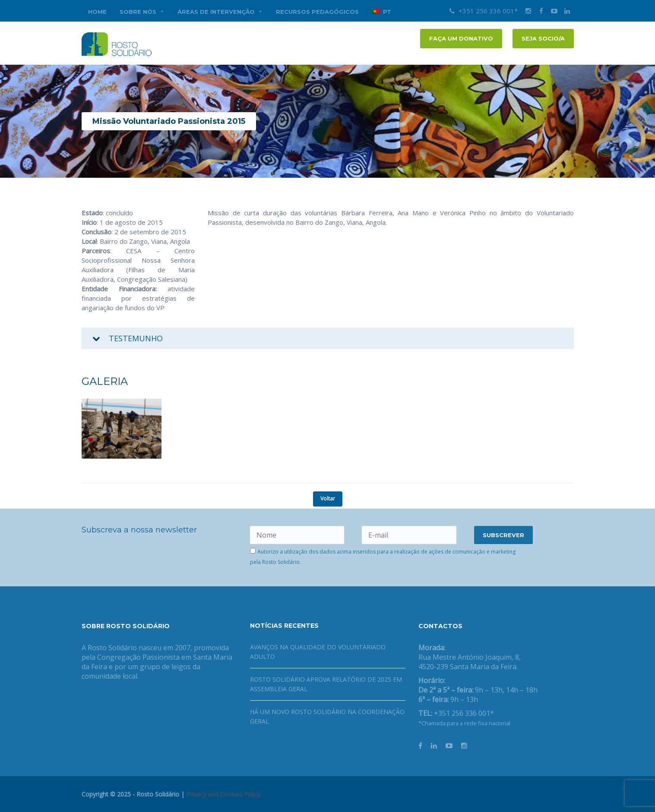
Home (97, 12)
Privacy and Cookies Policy (223, 794)
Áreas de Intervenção (220, 12)
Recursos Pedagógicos (317, 12)
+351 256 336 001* (484, 11)
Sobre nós (142, 12)
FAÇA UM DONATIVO (461, 38)
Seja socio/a (543, 38)
